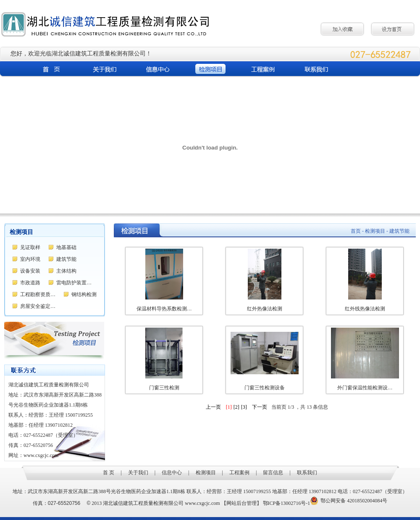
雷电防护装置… (74, 283)
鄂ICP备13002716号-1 (287, 503)
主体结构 (66, 271)
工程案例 (239, 473)
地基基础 (66, 247)
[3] (244, 407)
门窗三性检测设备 (265, 388)
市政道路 (30, 283)
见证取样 (30, 247)
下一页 (260, 407)
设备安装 (30, 271)
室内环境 (30, 259)
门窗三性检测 (164, 388)
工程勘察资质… (38, 294)
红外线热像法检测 (365, 309)
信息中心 (172, 473)
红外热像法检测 (265, 309)
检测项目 (206, 473)
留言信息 (273, 473)
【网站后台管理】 (241, 503)
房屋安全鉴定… (38, 306)
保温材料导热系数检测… (164, 309)
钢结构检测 (84, 294)
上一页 (213, 407)
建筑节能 (66, 259)
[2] (236, 407)
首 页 (109, 473)
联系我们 (307, 473)
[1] (229, 407)
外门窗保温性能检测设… (365, 388)
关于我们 (138, 473)
